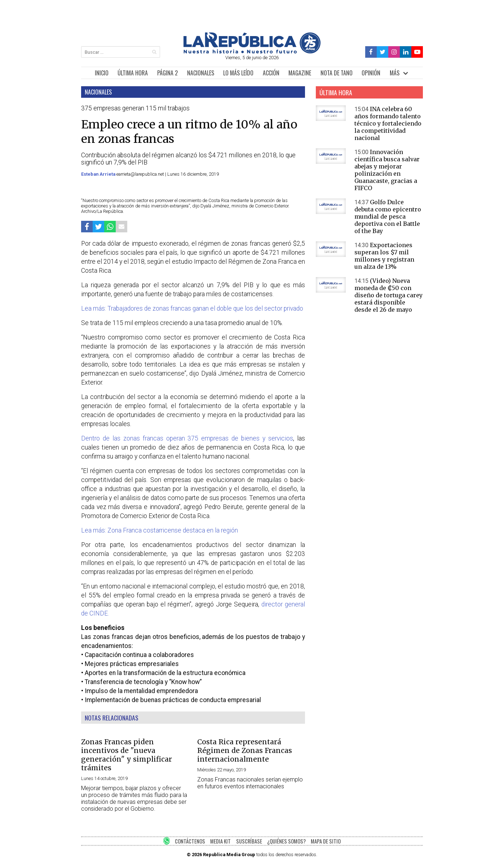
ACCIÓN (271, 73)
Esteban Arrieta (99, 174)
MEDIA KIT (220, 841)
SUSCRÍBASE (249, 841)
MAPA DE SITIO (326, 841)
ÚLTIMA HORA (133, 73)
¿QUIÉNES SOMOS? (286, 841)
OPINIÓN (371, 73)
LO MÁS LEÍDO (238, 73)
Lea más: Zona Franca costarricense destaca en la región (160, 530)
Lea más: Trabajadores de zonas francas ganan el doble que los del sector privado (192, 308)
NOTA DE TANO (337, 73)
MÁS (395, 73)
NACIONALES (201, 73)
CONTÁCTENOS (190, 841)
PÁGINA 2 (167, 73)
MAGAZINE (300, 73)
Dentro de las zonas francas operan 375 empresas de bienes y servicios (187, 438)
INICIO (102, 73)
